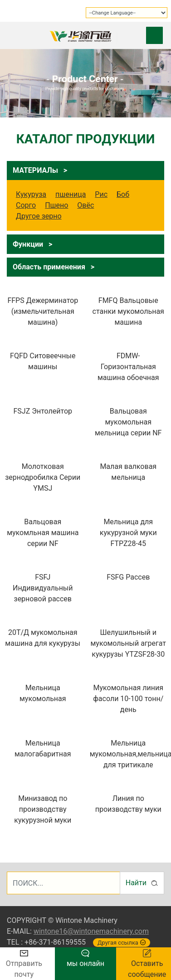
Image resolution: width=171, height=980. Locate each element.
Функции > (32, 244)
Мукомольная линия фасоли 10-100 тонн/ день (128, 699)
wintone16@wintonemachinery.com (91, 931)
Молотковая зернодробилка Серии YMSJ (43, 477)
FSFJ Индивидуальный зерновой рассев (43, 588)
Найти (142, 883)
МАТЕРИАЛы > (40, 170)
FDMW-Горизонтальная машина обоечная (128, 367)
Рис (101, 194)
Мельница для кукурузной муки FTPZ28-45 (128, 533)
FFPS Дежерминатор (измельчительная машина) (43, 311)
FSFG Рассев (128, 577)
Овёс (85, 205)
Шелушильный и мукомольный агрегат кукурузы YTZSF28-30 (128, 643)
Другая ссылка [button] (122, 943)
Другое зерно (39, 216)
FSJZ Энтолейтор (43, 411)
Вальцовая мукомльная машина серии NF (43, 533)
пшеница (71, 194)
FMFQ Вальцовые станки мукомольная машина (128, 311)
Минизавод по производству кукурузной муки (43, 809)
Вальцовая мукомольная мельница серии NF (128, 422)
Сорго (26, 205)
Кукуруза (31, 194)
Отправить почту (24, 964)
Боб (123, 194)
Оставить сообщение (147, 964)
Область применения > (54, 267)
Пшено (56, 205)
